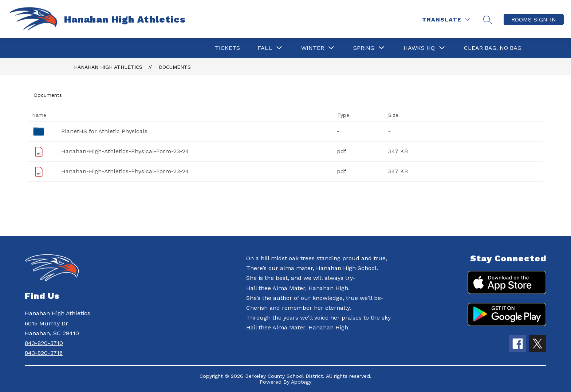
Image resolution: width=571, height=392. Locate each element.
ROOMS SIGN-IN (534, 19)
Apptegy (301, 382)
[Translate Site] (446, 19)
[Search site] (488, 20)
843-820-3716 (44, 353)
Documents (175, 67)
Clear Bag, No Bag (493, 48)
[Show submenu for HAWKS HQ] (419, 48)
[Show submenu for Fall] (265, 48)
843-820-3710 (44, 343)
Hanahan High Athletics (108, 67)
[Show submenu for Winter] (313, 48)
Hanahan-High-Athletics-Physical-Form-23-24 (125, 151)
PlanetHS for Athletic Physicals (104, 131)
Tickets (227, 48)
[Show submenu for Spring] (364, 48)
